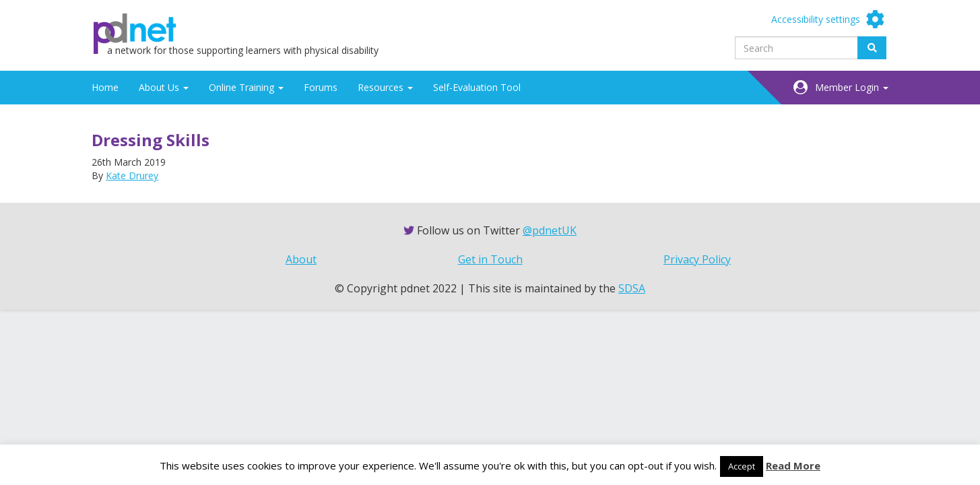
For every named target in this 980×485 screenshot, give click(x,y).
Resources (385, 87)
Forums (321, 87)
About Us (164, 87)
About (301, 259)
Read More (793, 465)
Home (105, 87)
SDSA (632, 288)
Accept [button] (742, 466)
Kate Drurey (132, 175)
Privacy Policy (697, 259)
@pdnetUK (550, 230)
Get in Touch (490, 259)
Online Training (246, 87)
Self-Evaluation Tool (477, 87)
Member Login (852, 87)
